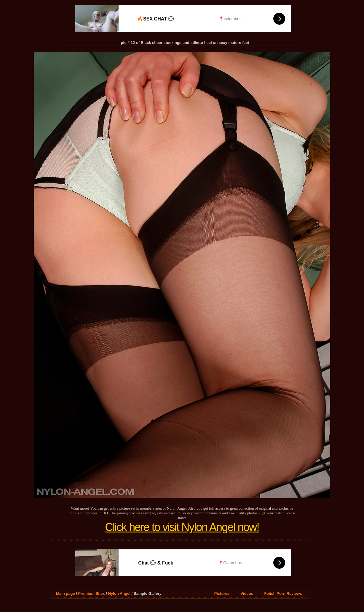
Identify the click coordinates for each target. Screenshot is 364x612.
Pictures (222, 593)
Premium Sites (91, 593)
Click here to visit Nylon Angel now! (182, 527)
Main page (66, 593)
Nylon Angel (119, 593)
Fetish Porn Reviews (283, 593)
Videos (247, 593)
